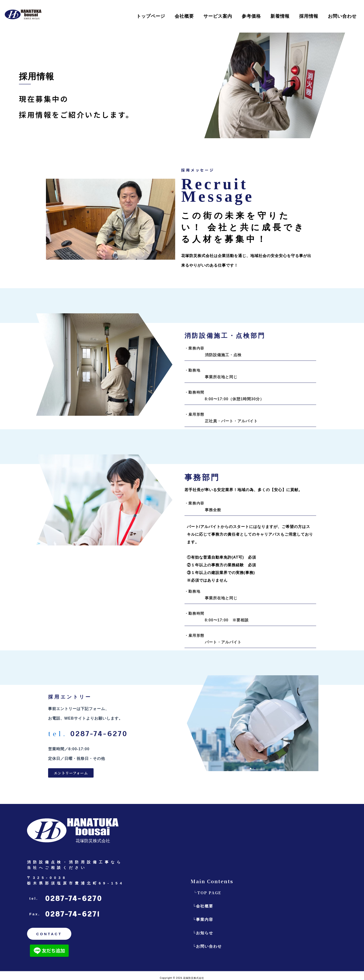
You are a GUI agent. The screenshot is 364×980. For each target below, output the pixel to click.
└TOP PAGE (207, 893)
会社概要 (184, 16)
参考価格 (251, 16)
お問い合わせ (342, 16)
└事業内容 (203, 920)
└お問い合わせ (207, 946)
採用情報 (309, 16)
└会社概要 (203, 906)
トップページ (151, 16)
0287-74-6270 (74, 899)
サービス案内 (218, 16)
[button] (251, 768)
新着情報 (280, 16)
